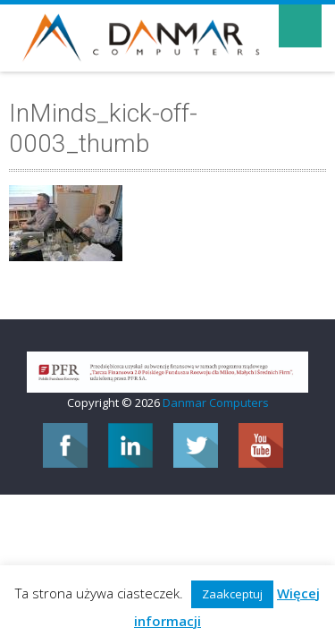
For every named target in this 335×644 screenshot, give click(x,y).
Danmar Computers (216, 402)
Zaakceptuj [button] (232, 594)
